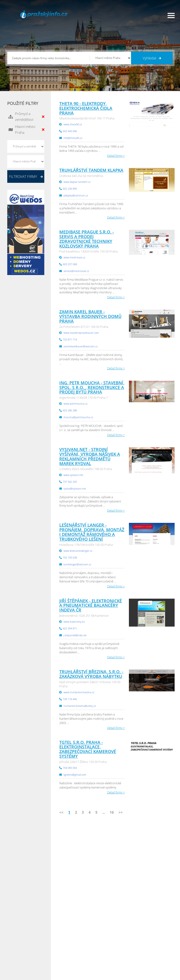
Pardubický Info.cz (106, 928)
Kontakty (54, 946)
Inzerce (14, 940)
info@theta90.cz (73, 138)
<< (61, 812)
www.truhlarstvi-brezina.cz (79, 692)
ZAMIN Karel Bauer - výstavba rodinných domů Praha (90, 316)
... (104, 812)
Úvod (13, 928)
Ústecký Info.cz (104, 934)
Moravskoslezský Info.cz (110, 940)
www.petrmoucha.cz (75, 404)
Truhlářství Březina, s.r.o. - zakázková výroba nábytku (91, 674)
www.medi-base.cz (74, 257)
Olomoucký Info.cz (148, 957)
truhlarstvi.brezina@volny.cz (80, 706)
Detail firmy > (116, 156)
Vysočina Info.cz (105, 946)
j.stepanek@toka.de (75, 635)
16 (112, 812)
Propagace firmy (20, 952)
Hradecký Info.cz (105, 952)
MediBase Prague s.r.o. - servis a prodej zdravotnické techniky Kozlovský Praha (87, 239)
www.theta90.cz (73, 124)
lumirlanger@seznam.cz (77, 564)
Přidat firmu (56, 928)
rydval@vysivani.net (75, 488)
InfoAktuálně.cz (43, 976)
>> (121, 812)
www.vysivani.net (73, 475)
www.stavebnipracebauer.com (81, 333)
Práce (13, 946)
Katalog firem (18, 934)
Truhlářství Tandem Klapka (91, 170)
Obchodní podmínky (62, 934)
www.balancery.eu (74, 622)
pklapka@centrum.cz (76, 195)
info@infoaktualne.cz (91, 873)
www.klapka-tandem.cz (77, 182)
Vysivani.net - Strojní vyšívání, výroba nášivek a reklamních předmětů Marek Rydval (90, 456)
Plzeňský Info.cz (147, 928)
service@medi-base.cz (76, 271)
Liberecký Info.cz (105, 963)
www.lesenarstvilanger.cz (78, 551)
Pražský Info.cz (146, 934)
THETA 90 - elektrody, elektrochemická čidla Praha (86, 108)
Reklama (15, 957)
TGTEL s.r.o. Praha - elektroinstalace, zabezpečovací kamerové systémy (88, 749)
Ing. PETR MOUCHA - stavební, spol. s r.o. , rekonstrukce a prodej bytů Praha (92, 387)
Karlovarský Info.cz (149, 963)
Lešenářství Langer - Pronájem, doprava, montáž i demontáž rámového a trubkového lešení (92, 532)
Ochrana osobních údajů (65, 940)
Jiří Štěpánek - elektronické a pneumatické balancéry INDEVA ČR (91, 605)
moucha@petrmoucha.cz (78, 417)
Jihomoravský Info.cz (108, 957)
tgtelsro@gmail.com (75, 775)
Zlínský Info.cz (145, 946)
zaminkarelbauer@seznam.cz (81, 346)
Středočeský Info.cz (149, 952)
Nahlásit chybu (58, 952)
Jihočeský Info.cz (147, 940)
